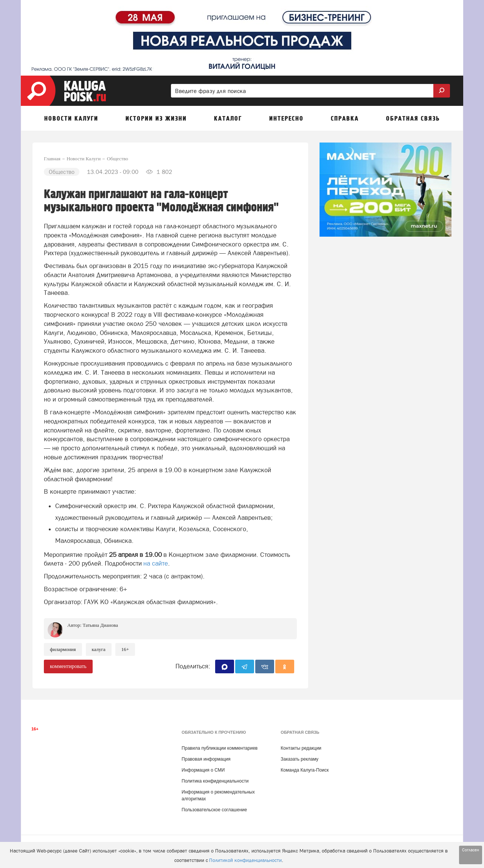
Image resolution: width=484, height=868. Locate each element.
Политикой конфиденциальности (245, 860)
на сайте (156, 563)
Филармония (63, 649)
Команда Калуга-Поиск (305, 770)
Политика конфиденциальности (215, 781)
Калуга (99, 649)
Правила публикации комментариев (220, 748)
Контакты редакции (301, 748)
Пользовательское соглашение (214, 810)
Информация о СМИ (203, 770)
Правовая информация (206, 759)
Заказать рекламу (299, 759)
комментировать (68, 666)
